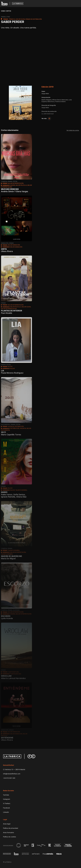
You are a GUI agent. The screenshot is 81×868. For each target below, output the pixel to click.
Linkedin (6, 812)
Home (3, 11)
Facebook (6, 808)
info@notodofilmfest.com (12, 774)
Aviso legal (7, 824)
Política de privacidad (11, 828)
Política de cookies (9, 837)
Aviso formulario (8, 832)
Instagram (7, 799)
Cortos (8, 11)
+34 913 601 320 (9, 778)
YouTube (6, 795)
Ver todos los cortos (72, 130)
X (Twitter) (7, 803)
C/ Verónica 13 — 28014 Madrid (14, 769)
